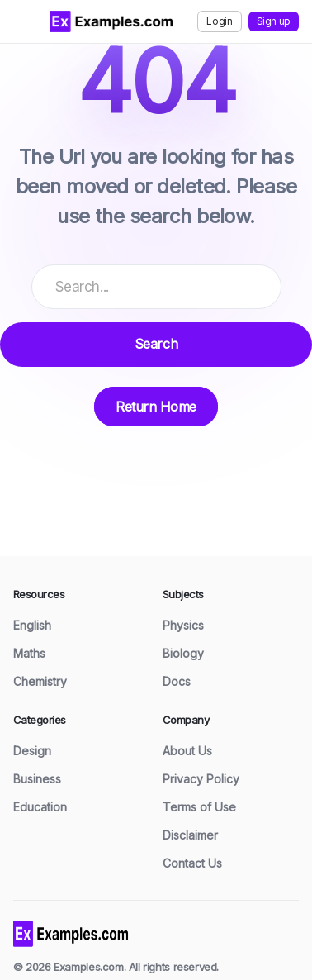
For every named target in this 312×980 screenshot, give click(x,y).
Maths (29, 653)
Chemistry (40, 681)
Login (219, 21)
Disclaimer (190, 835)
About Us (187, 751)
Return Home (156, 407)
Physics (183, 625)
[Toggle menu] (25, 21)
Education (40, 807)
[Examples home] (71, 932)
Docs (177, 681)
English (32, 625)
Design (32, 751)
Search (156, 344)
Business (37, 779)
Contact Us (192, 863)
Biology (183, 653)
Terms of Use (199, 807)
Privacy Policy (201, 779)
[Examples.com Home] (111, 21)
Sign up (274, 21)
